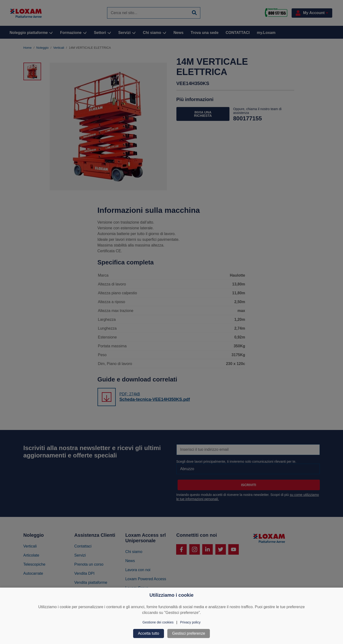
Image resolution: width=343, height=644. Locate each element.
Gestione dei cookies (158, 622)
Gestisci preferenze (189, 633)
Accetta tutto (149, 633)
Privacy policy (190, 622)
